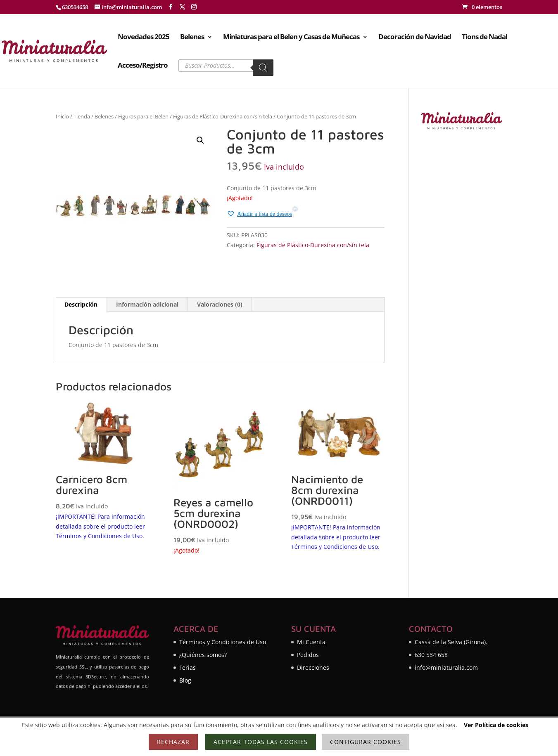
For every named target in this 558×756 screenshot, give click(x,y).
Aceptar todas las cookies (261, 742)
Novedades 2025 (144, 38)
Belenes (192, 38)
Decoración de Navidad (415, 38)
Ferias (188, 667)
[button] (200, 140)
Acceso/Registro (143, 66)
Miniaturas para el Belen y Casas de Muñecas (291, 38)
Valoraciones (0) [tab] (220, 304)
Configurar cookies (366, 742)
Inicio (62, 116)
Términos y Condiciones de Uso (223, 642)
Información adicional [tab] (147, 304)
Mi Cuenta (311, 642)
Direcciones (313, 667)
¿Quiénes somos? (203, 655)
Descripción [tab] (81, 304)
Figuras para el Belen (143, 116)
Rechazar (173, 742)
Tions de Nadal (484, 38)
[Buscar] (263, 68)
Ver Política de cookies (496, 725)
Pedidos (308, 655)
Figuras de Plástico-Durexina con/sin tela (223, 116)
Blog (185, 680)
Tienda (82, 116)
